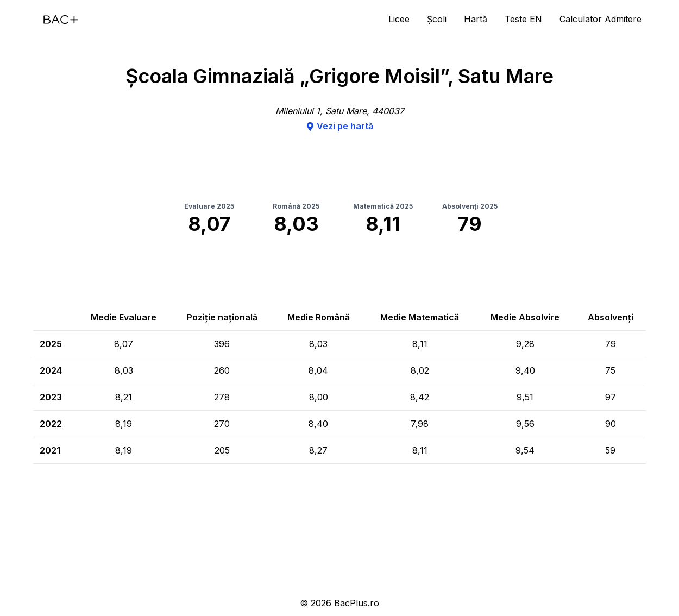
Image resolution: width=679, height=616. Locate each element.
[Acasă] (61, 20)
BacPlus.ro (357, 603)
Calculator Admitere (601, 19)
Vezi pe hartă (339, 126)
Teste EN (523, 19)
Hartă (476, 19)
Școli (437, 19)
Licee (399, 19)
